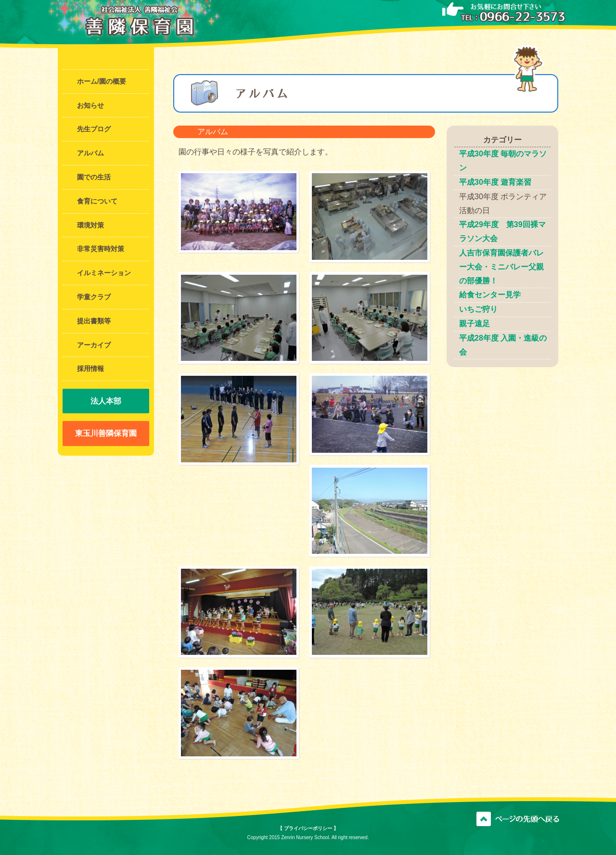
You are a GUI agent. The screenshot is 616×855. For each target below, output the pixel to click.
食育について (97, 201)
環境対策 (90, 225)
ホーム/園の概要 (102, 81)
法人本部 (106, 401)
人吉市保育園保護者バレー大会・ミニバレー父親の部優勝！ (501, 267)
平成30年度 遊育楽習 (495, 182)
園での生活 (94, 177)
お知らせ (90, 105)
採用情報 (90, 369)
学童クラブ (94, 297)
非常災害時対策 (101, 249)
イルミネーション (104, 273)
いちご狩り (478, 309)
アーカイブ (94, 345)
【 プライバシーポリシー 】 (308, 828)
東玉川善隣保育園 (106, 433)
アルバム (90, 153)
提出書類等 (94, 321)
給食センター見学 (490, 295)
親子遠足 (475, 324)
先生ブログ (94, 129)
